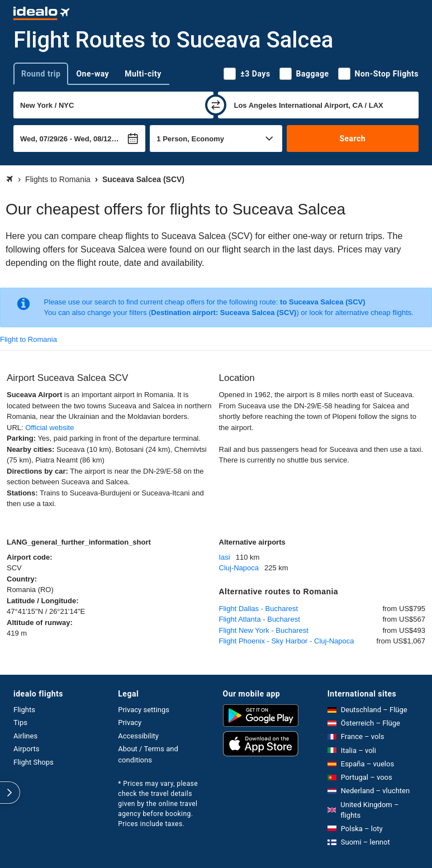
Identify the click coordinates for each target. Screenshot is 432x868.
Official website (49, 428)
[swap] (216, 105)
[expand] (10, 793)
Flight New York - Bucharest (264, 630)
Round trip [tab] (41, 74)
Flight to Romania (29, 339)
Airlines (25, 736)
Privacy (130, 722)
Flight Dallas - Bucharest (259, 609)
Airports (26, 749)
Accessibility (138, 736)
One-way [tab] (92, 74)
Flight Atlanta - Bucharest (260, 619)
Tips (20, 722)
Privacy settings (144, 710)
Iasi (225, 557)
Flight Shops (34, 762)
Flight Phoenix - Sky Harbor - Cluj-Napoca (287, 641)
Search (352, 139)
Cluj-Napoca (239, 568)
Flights (24, 710)
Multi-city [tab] (143, 74)
